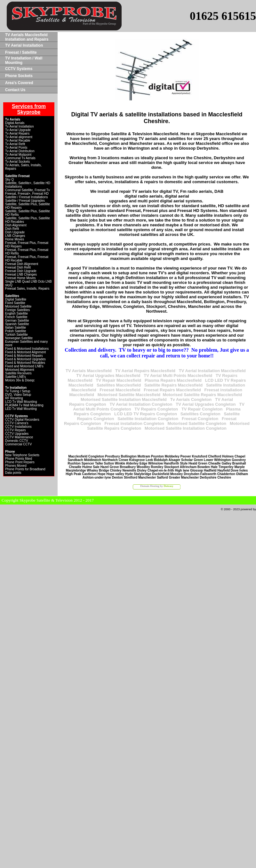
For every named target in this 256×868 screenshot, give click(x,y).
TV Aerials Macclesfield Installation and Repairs (27, 37)
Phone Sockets (19, 76)
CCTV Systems (19, 69)
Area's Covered (19, 83)
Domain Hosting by (157, 486)
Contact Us (15, 90)
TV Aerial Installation (24, 45)
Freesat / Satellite (21, 52)
